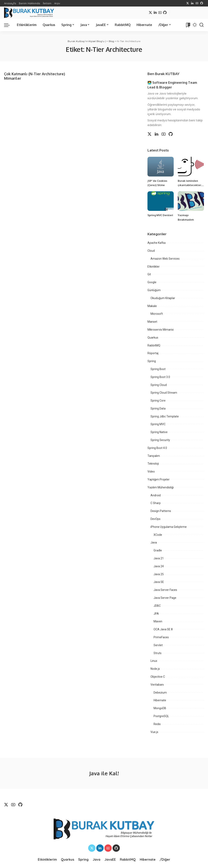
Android (156, 495)
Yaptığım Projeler (159, 479)
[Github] (202, 3)
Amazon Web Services (165, 259)
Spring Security (160, 440)
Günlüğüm (154, 290)
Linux (154, 661)
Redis (157, 724)
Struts (158, 653)
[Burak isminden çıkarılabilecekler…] (191, 167)
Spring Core (158, 401)
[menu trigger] (9, 25)
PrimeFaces (161, 637)
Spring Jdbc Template (165, 416)
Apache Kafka (157, 243)
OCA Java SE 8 (163, 629)
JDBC (157, 606)
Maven (158, 621)
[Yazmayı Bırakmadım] (191, 201)
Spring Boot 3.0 (160, 377)
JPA (156, 614)
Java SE (159, 582)
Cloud (151, 251)
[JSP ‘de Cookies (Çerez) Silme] (161, 167)
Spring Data (158, 408)
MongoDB (160, 708)
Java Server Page (165, 598)
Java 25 (159, 574)
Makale (152, 306)
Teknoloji (153, 464)
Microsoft (157, 314)
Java (154, 542)
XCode (158, 535)
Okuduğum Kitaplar (163, 298)
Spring (152, 361)
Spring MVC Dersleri (160, 215)
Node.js (155, 669)
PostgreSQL (161, 716)
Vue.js (154, 732)
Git (149, 274)
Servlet (158, 645)
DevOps (155, 519)
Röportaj (153, 353)
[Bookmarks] (188, 25)
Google (152, 282)
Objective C (158, 677)
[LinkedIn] (192, 3)
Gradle (158, 550)
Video (151, 472)
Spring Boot (158, 369)
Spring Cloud (159, 385)
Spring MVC (158, 424)
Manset (152, 322)
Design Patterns (161, 511)
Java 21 (159, 558)
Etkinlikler (154, 267)
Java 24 (159, 566)
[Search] (201, 25)
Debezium (160, 693)
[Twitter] (188, 3)
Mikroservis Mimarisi (161, 330)
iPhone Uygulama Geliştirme (169, 527)
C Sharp (156, 503)
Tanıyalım (154, 456)
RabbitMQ (154, 345)
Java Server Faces (165, 590)
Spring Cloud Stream (164, 393)
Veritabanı (157, 685)
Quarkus (153, 338)
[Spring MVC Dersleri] (161, 201)
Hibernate (160, 700)
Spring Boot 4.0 (157, 448)
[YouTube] (197, 3)
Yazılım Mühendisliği (161, 487)
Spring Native (159, 432)
